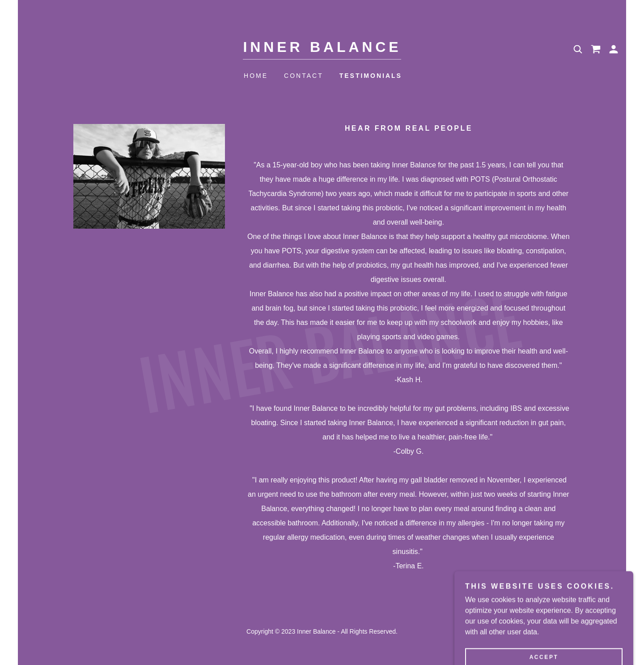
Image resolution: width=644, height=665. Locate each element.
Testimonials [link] (371, 76)
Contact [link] (304, 76)
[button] (614, 49)
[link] (322, 49)
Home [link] (256, 76)
